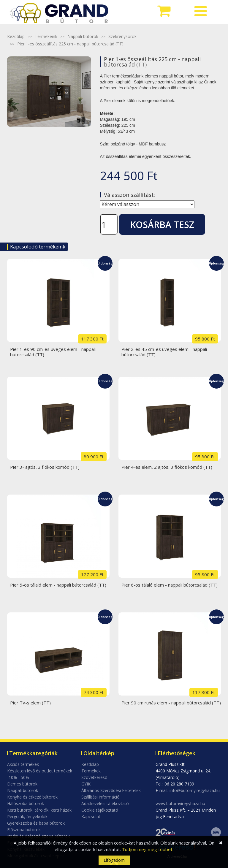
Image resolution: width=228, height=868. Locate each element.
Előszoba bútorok (24, 830)
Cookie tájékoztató (100, 810)
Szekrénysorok (122, 36)
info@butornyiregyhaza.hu (195, 790)
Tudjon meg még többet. (148, 849)
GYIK (86, 784)
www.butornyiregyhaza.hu (180, 803)
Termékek (91, 771)
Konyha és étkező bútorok (32, 797)
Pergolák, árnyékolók (27, 816)
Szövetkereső (94, 777)
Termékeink (46, 36)
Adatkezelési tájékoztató (105, 803)
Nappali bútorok (83, 36)
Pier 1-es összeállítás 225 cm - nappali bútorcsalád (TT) (70, 44)
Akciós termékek (23, 764)
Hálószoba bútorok (26, 803)
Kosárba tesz (162, 225)
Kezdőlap (16, 36)
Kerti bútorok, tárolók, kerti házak (39, 810)
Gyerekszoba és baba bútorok (36, 823)
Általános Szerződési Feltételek (111, 790)
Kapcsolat (91, 816)
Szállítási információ (100, 797)
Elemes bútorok (22, 784)
